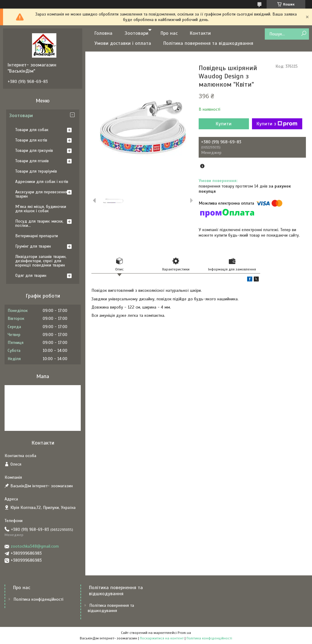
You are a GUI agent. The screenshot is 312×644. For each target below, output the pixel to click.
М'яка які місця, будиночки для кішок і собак (41, 209)
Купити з (277, 124)
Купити (224, 124)
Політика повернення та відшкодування (208, 43)
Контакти (200, 33)
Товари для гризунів (34, 150)
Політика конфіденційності (38, 599)
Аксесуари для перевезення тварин (41, 194)
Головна (103, 33)
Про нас (169, 33)
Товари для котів (31, 140)
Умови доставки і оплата (123, 43)
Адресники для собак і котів (42, 182)
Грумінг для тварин (33, 246)
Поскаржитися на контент (162, 638)
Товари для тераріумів (36, 171)
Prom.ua (184, 633)
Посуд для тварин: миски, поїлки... (39, 223)
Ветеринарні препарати (37, 236)
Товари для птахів (32, 161)
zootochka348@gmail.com (35, 546)
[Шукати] (304, 34)
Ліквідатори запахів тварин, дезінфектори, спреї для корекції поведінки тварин (41, 261)
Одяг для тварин (31, 275)
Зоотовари (136, 33)
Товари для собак (32, 130)
